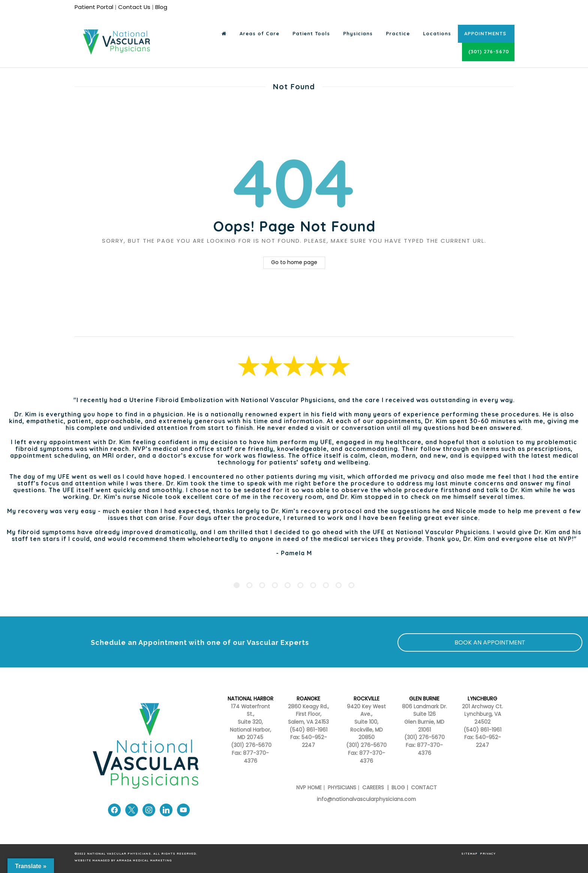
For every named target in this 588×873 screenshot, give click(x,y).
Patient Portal (94, 7)
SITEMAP (469, 853)
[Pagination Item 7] (313, 585)
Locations (437, 33)
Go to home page (294, 262)
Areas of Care (259, 33)
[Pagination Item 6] (300, 585)
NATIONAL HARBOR (250, 699)
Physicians (358, 33)
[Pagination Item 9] (339, 585)
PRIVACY (488, 853)
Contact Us (134, 7)
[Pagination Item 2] (249, 585)
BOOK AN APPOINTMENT (490, 642)
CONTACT (424, 788)
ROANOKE (308, 699)
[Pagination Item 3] (262, 585)
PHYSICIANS (342, 788)
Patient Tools (311, 33)
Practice (398, 33)
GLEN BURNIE (424, 699)
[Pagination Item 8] (326, 585)
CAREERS (372, 788)
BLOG (398, 788)
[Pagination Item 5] (288, 585)
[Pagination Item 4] (275, 585)
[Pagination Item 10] (351, 585)
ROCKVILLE (367, 699)
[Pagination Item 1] (237, 585)
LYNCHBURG (482, 699)
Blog (161, 7)
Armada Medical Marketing (144, 860)
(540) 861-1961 (308, 730)
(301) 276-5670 (366, 745)
